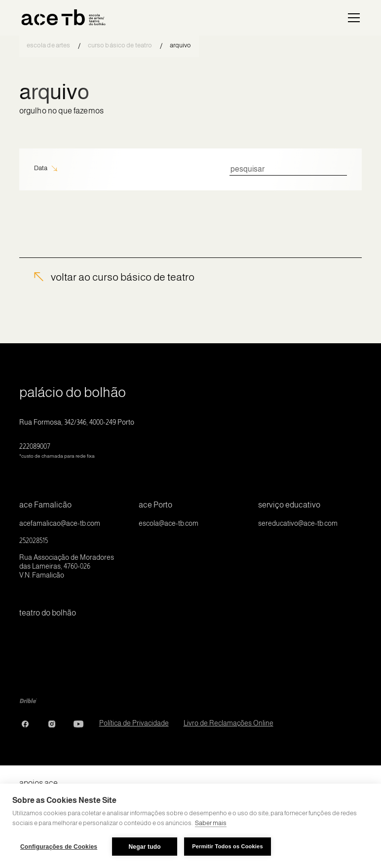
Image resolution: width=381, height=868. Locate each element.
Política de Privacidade (134, 723)
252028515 (34, 541)
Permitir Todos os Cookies (228, 846)
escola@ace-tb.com (169, 523)
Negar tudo (145, 847)
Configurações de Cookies (59, 847)
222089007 (57, 451)
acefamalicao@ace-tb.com (60, 523)
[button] (352, 18)
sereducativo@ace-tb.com (298, 523)
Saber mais (211, 823)
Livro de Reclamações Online (229, 723)
